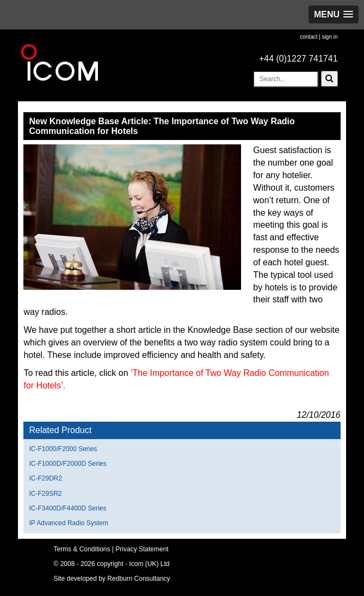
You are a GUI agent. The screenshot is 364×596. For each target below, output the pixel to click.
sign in (330, 37)
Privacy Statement (142, 549)
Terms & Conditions (82, 549)
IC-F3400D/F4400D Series (67, 508)
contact (309, 37)
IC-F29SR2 (45, 494)
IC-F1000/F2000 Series (63, 449)
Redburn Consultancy (138, 579)
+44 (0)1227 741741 (298, 59)
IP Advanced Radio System (68, 523)
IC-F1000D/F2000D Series (67, 464)
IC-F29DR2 (45, 478)
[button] (334, 14)
